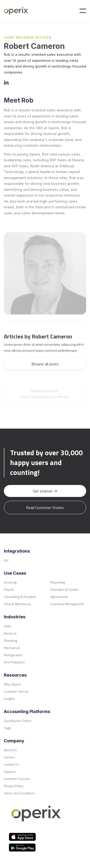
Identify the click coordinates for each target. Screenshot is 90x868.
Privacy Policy (14, 786)
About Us (10, 750)
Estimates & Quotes (65, 589)
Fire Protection (14, 662)
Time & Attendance (18, 604)
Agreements (59, 597)
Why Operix (12, 684)
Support (10, 771)
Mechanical (12, 648)
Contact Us (11, 764)
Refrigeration (13, 655)
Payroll (9, 589)
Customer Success (17, 779)
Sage (7, 728)
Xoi (6, 560)
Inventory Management (67, 604)
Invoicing (10, 582)
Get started (45, 491)
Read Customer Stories (45, 508)
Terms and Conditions (19, 793)
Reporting (58, 582)
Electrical (10, 633)
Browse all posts (45, 365)
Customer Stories (16, 691)
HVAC (8, 626)
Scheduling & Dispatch (20, 597)
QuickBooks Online (18, 721)
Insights (9, 699)
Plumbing (10, 641)
